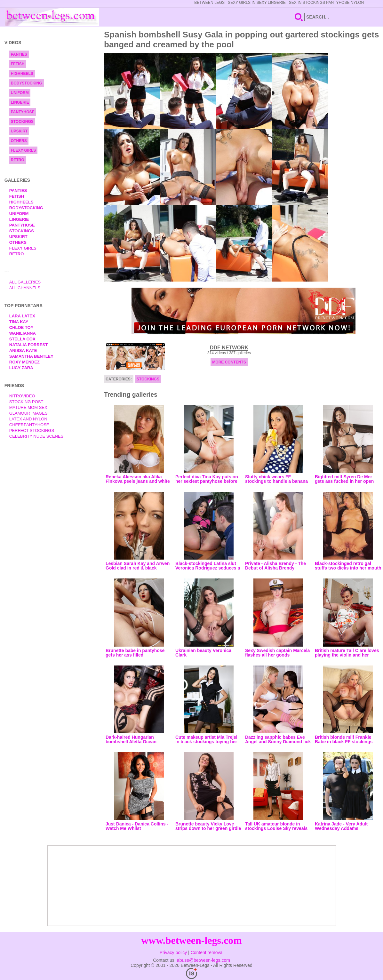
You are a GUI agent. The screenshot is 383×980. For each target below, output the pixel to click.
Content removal (207, 952)
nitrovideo (22, 396)
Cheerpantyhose (29, 425)
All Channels (25, 288)
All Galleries (25, 282)
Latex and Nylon (28, 419)
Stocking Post (26, 402)
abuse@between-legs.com (203, 960)
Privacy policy (173, 952)
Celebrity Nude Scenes (36, 436)
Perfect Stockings (32, 430)
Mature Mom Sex (28, 407)
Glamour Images (28, 413)
